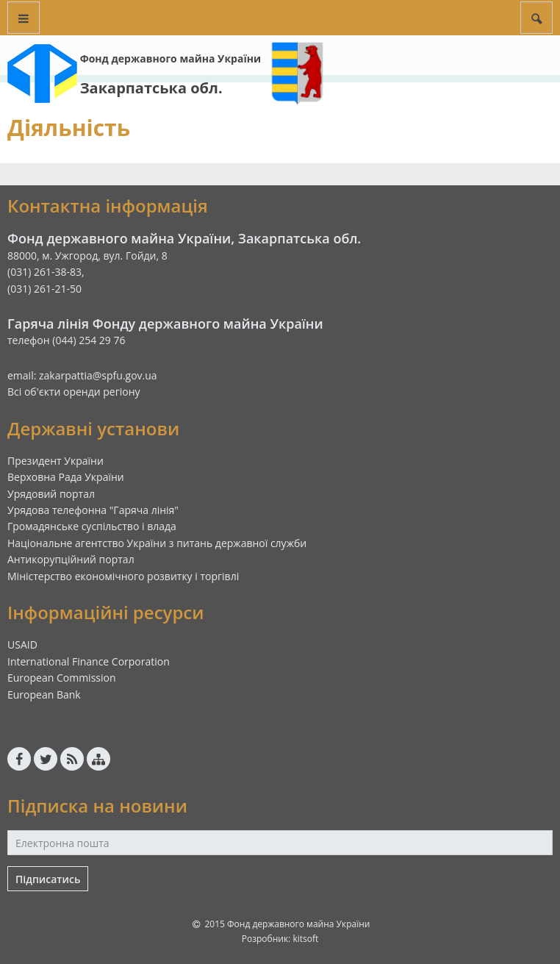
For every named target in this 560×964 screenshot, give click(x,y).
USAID (22, 645)
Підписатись (48, 879)
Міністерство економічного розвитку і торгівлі (123, 576)
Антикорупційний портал (71, 559)
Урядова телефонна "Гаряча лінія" (93, 510)
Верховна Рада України (66, 477)
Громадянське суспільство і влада (92, 526)
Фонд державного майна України (170, 58)
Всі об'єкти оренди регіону (74, 392)
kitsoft (305, 939)
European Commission (62, 678)
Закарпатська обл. (151, 88)
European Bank (44, 695)
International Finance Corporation (89, 661)
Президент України (55, 461)
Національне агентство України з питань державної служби (157, 543)
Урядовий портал (51, 494)
